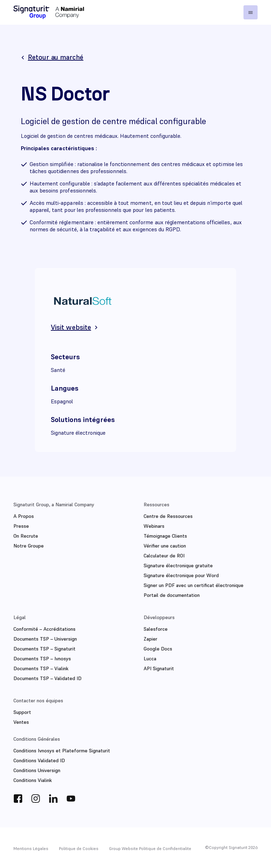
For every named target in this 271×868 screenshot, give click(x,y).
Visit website (71, 327)
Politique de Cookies (79, 848)
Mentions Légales (31, 848)
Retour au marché (56, 57)
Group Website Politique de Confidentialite (150, 848)
